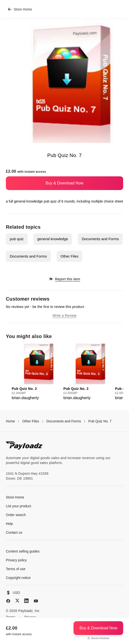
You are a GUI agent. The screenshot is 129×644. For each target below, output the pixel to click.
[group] (36, 372)
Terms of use (16, 569)
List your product (19, 506)
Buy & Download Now (65, 183)
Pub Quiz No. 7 (100, 421)
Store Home (20, 9)
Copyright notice (18, 578)
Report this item (64, 279)
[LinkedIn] (26, 601)
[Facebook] (8, 601)
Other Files (70, 256)
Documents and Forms (100, 239)
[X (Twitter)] (17, 601)
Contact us (14, 532)
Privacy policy (16, 560)
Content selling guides (23, 551)
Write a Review (64, 316)
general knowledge (53, 239)
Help (9, 524)
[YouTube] (36, 601)
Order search (16, 515)
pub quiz (17, 239)
